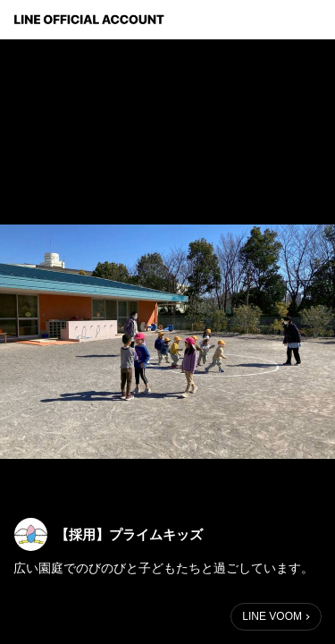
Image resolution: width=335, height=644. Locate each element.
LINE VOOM (272, 616)
